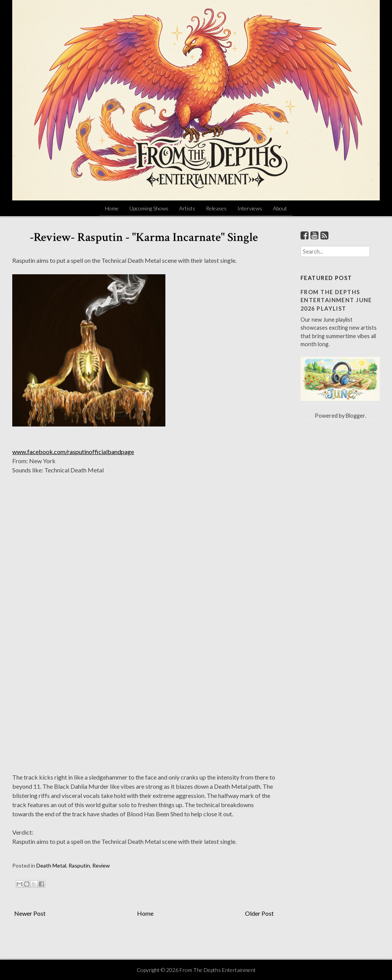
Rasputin (79, 865)
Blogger (355, 416)
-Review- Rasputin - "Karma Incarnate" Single (144, 237)
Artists (187, 208)
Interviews (250, 208)
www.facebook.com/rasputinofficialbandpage (73, 452)
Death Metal (51, 865)
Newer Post (30, 913)
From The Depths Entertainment (218, 970)
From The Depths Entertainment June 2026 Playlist (336, 300)
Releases (216, 208)
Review (101, 865)
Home (112, 208)
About (280, 208)
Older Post (259, 913)
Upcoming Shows (149, 208)
